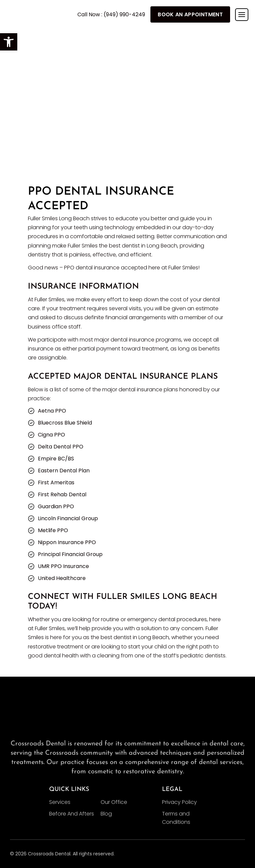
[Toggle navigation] (242, 15)
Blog (106, 814)
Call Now (111, 15)
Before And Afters (72, 814)
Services (60, 802)
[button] (9, 42)
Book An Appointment (190, 14)
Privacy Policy (179, 802)
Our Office (114, 802)
